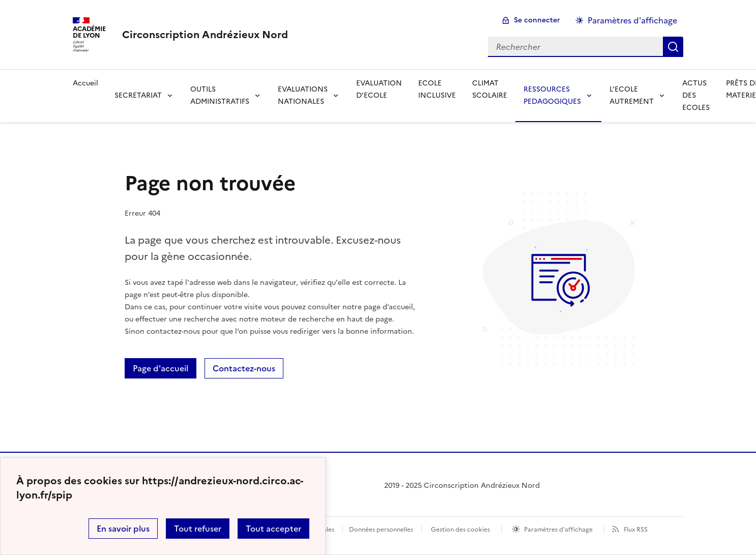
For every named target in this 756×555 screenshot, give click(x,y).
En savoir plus (123, 529)
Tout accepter (273, 529)
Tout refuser (198, 529)
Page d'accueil (161, 368)
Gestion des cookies (460, 530)
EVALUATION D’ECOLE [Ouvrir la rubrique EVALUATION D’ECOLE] (379, 89)
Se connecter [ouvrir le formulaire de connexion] (537, 20)
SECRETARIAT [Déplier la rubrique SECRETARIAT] (138, 95)
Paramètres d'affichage (558, 530)
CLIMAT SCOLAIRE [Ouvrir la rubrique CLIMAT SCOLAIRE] (490, 89)
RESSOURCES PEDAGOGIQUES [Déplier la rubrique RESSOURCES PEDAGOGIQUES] (552, 95)
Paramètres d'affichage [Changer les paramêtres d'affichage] (632, 20)
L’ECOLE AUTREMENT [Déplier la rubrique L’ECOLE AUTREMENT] (632, 95)
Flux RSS (636, 530)
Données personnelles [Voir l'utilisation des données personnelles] (381, 530)
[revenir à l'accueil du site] (205, 35)
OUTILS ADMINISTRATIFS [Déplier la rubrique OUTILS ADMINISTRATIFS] (220, 95)
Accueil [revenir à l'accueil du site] (85, 83)
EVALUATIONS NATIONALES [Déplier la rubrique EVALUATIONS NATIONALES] (303, 95)
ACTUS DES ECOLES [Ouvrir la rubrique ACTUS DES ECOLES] (696, 95)
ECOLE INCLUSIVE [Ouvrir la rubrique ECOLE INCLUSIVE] (437, 89)
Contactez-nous (244, 368)
